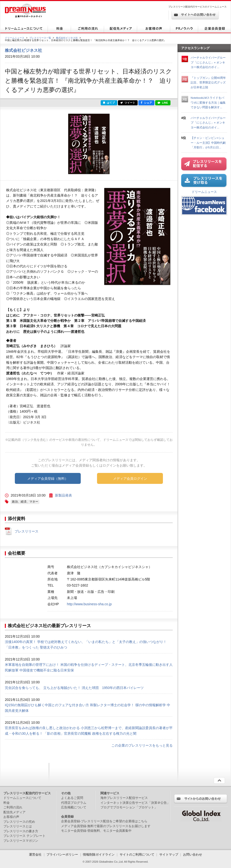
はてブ (109, 103)
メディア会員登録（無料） (48, 479)
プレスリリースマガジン (21, 841)
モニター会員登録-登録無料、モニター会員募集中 (96, 831)
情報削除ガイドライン (99, 854)
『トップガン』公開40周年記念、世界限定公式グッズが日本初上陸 (208, 82)
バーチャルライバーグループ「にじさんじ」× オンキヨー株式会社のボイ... (208, 62)
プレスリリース (27, 531)
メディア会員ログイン (130, 479)
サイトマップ (169, 854)
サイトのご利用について (137, 854)
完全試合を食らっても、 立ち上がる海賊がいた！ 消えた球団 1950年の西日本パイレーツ (74, 688)
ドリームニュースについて (22, 798)
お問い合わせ (193, 854)
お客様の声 (11, 817)
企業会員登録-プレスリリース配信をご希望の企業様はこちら (104, 821)
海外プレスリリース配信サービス (124, 798)
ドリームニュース (15, 38)
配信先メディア (14, 812)
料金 (7, 803)
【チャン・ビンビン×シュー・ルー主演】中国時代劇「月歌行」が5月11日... (208, 143)
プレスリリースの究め (19, 822)
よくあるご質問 (72, 798)
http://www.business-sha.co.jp (89, 604)
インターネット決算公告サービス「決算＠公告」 (135, 803)
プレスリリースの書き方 (21, 831)
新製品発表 (63, 495)
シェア (146, 103)
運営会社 (36, 854)
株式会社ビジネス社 (67, 38)
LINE (163, 103)
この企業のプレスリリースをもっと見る (142, 745)
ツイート (128, 103)
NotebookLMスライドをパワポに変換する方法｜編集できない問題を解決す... (208, 102)
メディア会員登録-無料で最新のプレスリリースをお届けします (106, 826)
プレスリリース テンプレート (24, 836)
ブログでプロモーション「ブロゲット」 (129, 807)
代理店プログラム (74, 803)
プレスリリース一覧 (40, 38)
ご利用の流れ (13, 807)
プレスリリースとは (18, 826)
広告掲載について (74, 807)
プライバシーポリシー (62, 854)
